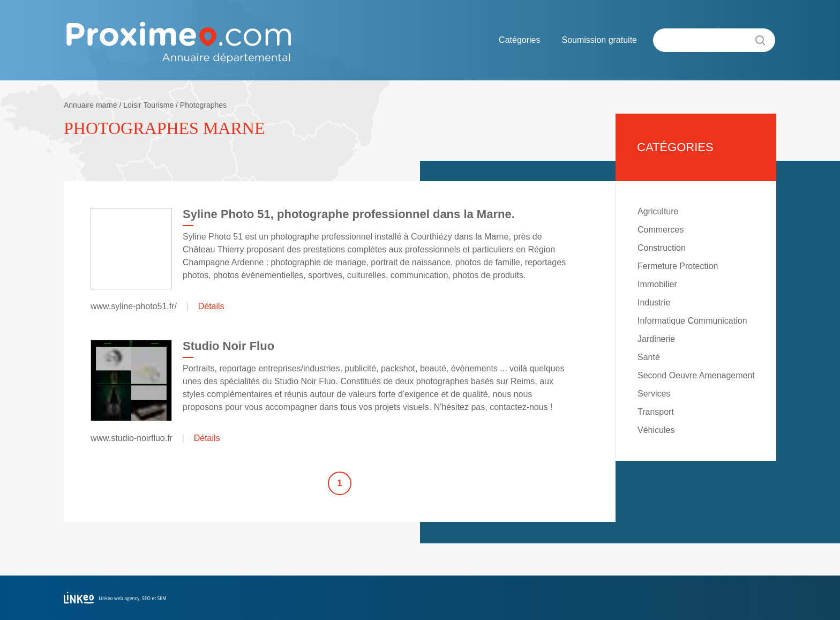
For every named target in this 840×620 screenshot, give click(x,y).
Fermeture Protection (678, 266)
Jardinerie (656, 339)
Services (654, 394)
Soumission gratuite (599, 40)
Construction (662, 248)
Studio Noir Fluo (228, 346)
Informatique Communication (692, 321)
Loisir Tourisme (148, 105)
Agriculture (658, 211)
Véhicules (656, 430)
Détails (211, 306)
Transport (656, 412)
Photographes (203, 105)
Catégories (519, 40)
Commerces (661, 230)
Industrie (654, 302)
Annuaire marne (91, 105)
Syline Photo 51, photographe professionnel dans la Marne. (349, 214)
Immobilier (657, 284)
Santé (649, 357)
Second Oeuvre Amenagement (696, 375)
